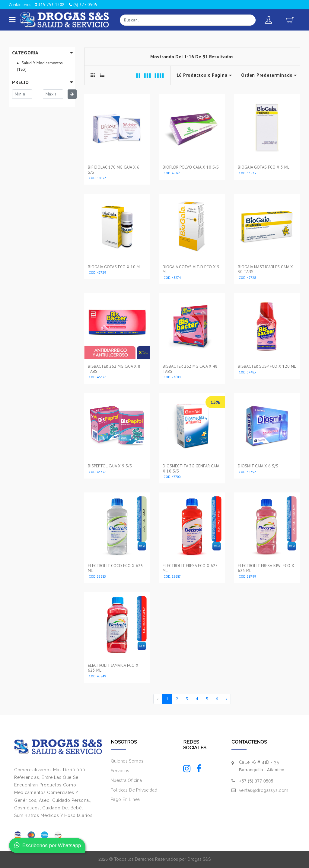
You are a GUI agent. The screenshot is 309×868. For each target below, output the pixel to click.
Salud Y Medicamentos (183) (40, 66)
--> (267, 75)
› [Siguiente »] (226, 699)
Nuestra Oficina (126, 780)
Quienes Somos (127, 761)
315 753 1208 (50, 5)
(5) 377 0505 (83, 5)
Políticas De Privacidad (134, 790)
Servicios (120, 771)
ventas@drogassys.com (264, 790)
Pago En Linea (125, 799)
